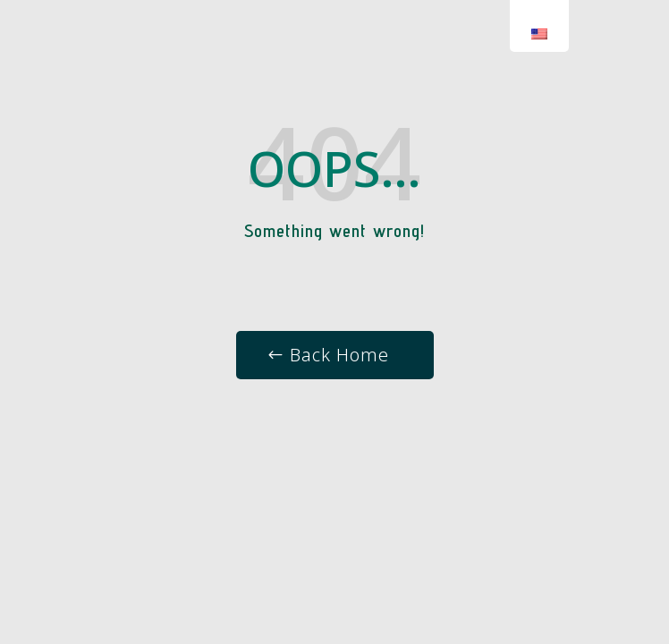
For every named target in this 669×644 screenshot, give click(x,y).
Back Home (339, 355)
